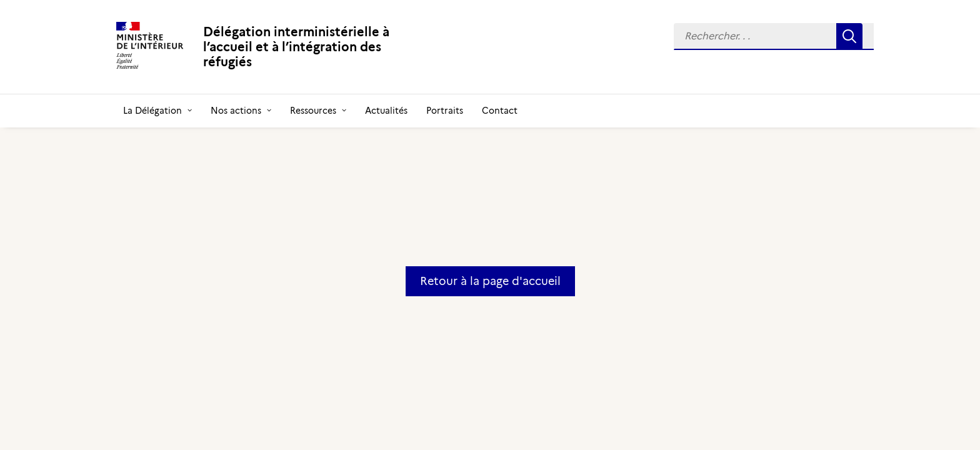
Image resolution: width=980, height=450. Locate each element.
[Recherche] (774, 37)
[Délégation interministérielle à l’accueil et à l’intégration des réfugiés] (274, 47)
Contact (500, 111)
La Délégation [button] (157, 111)
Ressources (318, 111)
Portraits (445, 111)
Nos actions (241, 111)
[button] (774, 37)
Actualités (386, 111)
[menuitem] (774, 37)
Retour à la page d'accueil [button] (490, 281)
